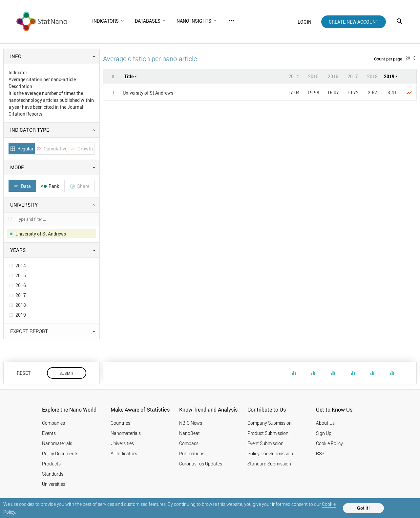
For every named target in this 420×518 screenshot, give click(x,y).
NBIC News (191, 423)
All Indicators (124, 453)
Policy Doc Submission (270, 453)
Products (51, 464)
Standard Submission (269, 464)
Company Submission (270, 423)
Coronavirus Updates (201, 464)
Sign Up (324, 433)
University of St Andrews (148, 93)
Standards (53, 474)
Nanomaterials (57, 443)
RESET (24, 373)
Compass (189, 443)
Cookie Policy (329, 443)
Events (49, 433)
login (304, 22)
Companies (53, 423)
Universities (54, 484)
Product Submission (268, 433)
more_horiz (231, 21)
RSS (320, 453)
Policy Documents (60, 453)
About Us (325, 423)
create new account (354, 22)
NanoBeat (189, 433)
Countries (120, 423)
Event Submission (265, 443)
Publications (192, 453)
